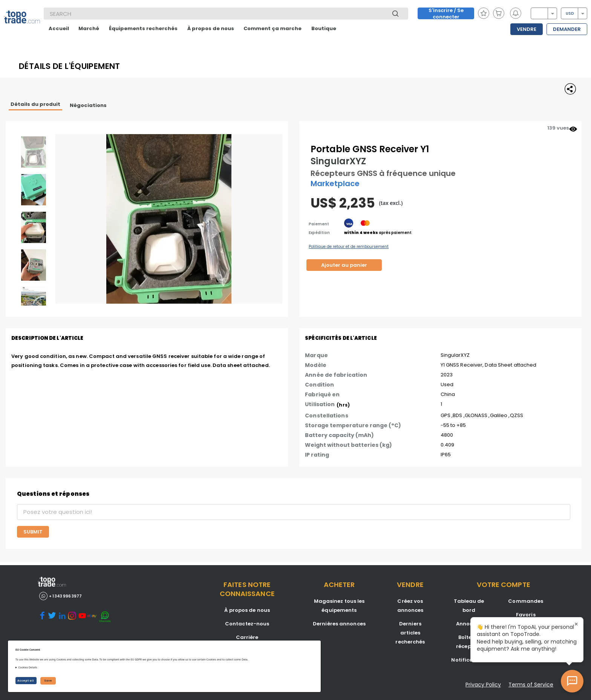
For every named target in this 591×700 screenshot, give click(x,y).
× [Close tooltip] (576, 624)
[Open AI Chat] (572, 681)
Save (48, 681)
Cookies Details (28, 667)
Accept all (26, 681)
